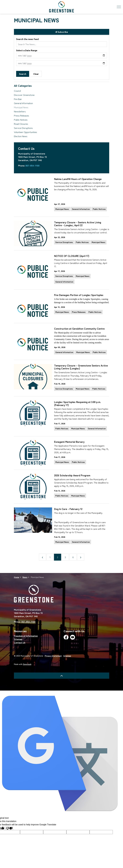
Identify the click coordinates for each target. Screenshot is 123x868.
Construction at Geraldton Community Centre (79, 329)
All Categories (23, 86)
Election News (21, 136)
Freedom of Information (26, 636)
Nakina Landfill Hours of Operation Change (78, 179)
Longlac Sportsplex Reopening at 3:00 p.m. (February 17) (78, 404)
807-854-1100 (33, 165)
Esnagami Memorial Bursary (69, 442)
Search (23, 74)
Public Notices (99, 209)
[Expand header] (119, 7)
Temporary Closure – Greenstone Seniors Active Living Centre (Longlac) (81, 367)
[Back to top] (62, 676)
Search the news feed (27, 39)
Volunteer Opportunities (25, 132)
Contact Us (20, 642)
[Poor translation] (9, 828)
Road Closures (21, 124)
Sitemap (18, 639)
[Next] (81, 557)
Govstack (27, 664)
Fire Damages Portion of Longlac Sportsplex (79, 295)
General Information (81, 209)
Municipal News (62, 209)
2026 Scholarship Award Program (72, 475)
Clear (36, 74)
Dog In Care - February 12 (68, 509)
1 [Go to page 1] (50, 557)
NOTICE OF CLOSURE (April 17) (72, 256)
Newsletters (20, 111)
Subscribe (62, 32)
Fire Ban (18, 99)
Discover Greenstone (24, 95)
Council (17, 91)
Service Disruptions (64, 242)
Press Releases (79, 312)
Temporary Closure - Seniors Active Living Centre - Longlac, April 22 (78, 224)
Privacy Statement (53, 656)
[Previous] (42, 557)
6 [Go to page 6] (73, 557)
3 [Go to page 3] (65, 557)
